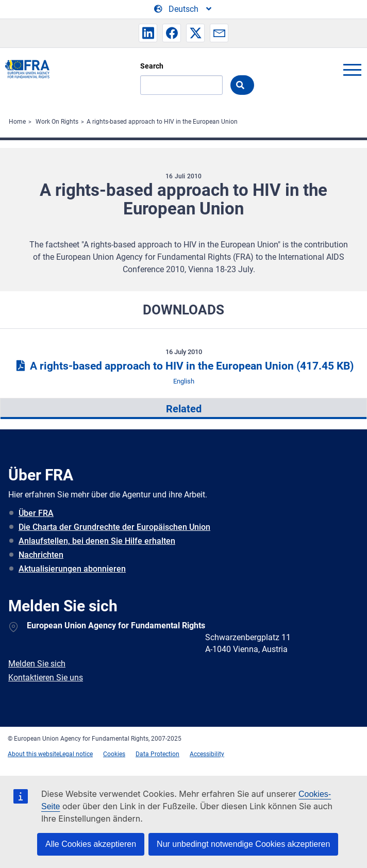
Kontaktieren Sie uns (46, 678)
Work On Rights (57, 122)
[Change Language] (183, 9)
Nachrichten (41, 555)
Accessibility (207, 754)
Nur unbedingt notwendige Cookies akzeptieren (243, 844)
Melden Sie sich (37, 664)
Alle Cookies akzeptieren (91, 844)
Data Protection (157, 754)
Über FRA (36, 513)
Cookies (114, 754)
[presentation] (183, 409)
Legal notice (76, 754)
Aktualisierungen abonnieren (72, 569)
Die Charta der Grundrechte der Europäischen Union (114, 527)
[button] (148, 33)
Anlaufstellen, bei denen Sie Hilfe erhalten (97, 541)
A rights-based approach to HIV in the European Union (162, 122)
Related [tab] (184, 409)
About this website (34, 754)
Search (152, 66)
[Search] (181, 85)
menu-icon (352, 70)
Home (17, 122)
